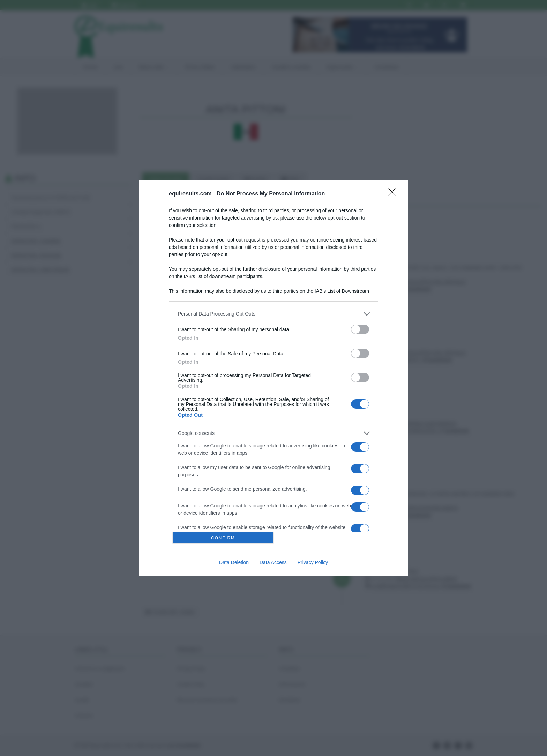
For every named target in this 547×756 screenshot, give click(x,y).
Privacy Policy (313, 562)
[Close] (394, 194)
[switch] (360, 329)
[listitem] (273, 314)
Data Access (273, 562)
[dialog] (273, 378)
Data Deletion (234, 562)
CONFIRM (223, 538)
